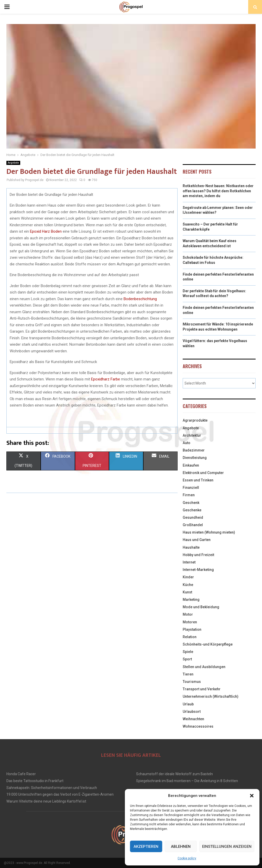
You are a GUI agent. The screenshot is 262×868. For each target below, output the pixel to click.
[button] (252, 796)
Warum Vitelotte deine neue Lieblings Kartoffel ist (46, 801)
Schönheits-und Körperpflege (208, 644)
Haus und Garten (197, 540)
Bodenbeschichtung (140, 299)
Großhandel (193, 525)
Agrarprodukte (195, 420)
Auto (187, 443)
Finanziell (191, 488)
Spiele (188, 652)
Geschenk (191, 503)
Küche (188, 585)
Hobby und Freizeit (198, 555)
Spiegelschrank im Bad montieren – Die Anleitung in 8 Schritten (187, 781)
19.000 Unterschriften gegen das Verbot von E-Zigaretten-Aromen (60, 794)
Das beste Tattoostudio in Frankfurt (35, 781)
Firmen (189, 495)
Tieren (188, 674)
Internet (189, 562)
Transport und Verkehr (202, 689)
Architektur (192, 435)
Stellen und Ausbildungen (204, 667)
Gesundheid (193, 517)
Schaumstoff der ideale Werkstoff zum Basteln (174, 774)
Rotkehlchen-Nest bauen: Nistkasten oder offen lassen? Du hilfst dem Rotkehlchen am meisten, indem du (218, 191)
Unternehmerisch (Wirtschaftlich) (211, 696)
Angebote (13, 163)
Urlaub (188, 704)
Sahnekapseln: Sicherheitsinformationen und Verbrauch (52, 788)
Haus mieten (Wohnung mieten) (209, 532)
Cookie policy (187, 858)
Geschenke (192, 510)
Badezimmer (194, 450)
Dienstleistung (195, 458)
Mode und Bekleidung (201, 607)
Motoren (190, 622)
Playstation (192, 629)
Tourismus (192, 682)
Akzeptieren (146, 847)
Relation (190, 637)
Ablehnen (181, 847)
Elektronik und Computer (203, 473)
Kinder (188, 577)
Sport (187, 659)
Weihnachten (193, 719)
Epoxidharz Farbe (106, 379)
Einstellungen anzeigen (227, 847)
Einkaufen (191, 465)
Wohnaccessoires (198, 726)
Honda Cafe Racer (21, 774)
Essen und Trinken (198, 480)
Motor (188, 614)
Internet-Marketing (198, 570)
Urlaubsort (192, 712)
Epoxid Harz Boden (46, 231)
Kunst (187, 592)
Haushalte (191, 547)
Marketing (191, 600)
